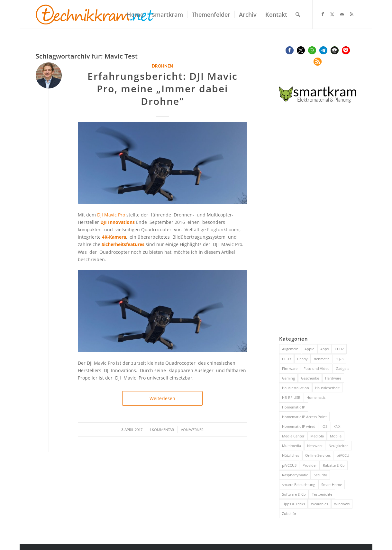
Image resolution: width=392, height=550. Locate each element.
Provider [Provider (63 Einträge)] (310, 465)
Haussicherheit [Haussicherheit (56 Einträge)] (327, 388)
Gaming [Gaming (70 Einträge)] (288, 378)
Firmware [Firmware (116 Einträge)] (290, 368)
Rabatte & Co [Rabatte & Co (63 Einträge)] (334, 465)
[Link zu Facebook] (323, 14)
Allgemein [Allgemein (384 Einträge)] (290, 349)
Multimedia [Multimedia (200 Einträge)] (292, 446)
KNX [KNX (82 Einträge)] (337, 426)
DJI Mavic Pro (111, 215)
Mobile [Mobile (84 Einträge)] (336, 436)
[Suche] (298, 14)
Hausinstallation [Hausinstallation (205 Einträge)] (296, 388)
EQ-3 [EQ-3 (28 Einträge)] (339, 359)
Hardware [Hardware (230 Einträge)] (333, 378)
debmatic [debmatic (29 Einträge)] (322, 359)
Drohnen (162, 66)
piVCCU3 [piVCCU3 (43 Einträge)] (289, 465)
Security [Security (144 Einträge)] (320, 475)
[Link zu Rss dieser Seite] (351, 14)
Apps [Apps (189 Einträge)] (324, 349)
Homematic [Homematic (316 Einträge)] (316, 397)
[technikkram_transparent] (95, 14)
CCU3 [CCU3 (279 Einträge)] (287, 359)
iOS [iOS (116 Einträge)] (324, 426)
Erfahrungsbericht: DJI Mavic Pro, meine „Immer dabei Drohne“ (163, 89)
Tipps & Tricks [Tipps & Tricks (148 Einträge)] (293, 504)
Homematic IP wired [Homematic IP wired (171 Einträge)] (299, 426)
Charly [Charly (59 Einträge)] (302, 359)
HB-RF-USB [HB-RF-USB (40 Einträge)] (291, 397)
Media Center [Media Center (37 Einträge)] (293, 436)
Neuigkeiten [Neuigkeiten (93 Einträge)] (339, 446)
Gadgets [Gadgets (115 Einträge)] (342, 368)
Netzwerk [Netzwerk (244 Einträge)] (315, 446)
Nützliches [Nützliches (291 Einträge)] (291, 455)
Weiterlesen (162, 398)
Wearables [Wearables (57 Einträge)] (319, 504)
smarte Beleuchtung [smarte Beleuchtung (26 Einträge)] (299, 485)
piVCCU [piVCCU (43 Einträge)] (343, 455)
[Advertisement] (318, 221)
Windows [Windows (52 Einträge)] (342, 504)
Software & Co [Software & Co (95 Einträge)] (294, 494)
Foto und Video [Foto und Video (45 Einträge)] (317, 368)
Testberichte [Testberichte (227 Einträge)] (322, 494)
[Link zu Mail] (342, 14)
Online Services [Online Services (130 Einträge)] (318, 455)
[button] (290, 50)
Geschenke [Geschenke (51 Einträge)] (310, 378)
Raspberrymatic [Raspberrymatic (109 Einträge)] (295, 475)
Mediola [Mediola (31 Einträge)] (317, 436)
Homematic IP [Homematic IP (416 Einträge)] (294, 407)
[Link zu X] (332, 14)
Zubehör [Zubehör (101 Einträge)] (289, 513)
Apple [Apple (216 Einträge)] (309, 349)
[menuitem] (135, 14)
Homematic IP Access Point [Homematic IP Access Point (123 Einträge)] (304, 417)
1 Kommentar (162, 430)
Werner (196, 430)
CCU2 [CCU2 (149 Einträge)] (339, 349)
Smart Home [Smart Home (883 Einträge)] (332, 485)
